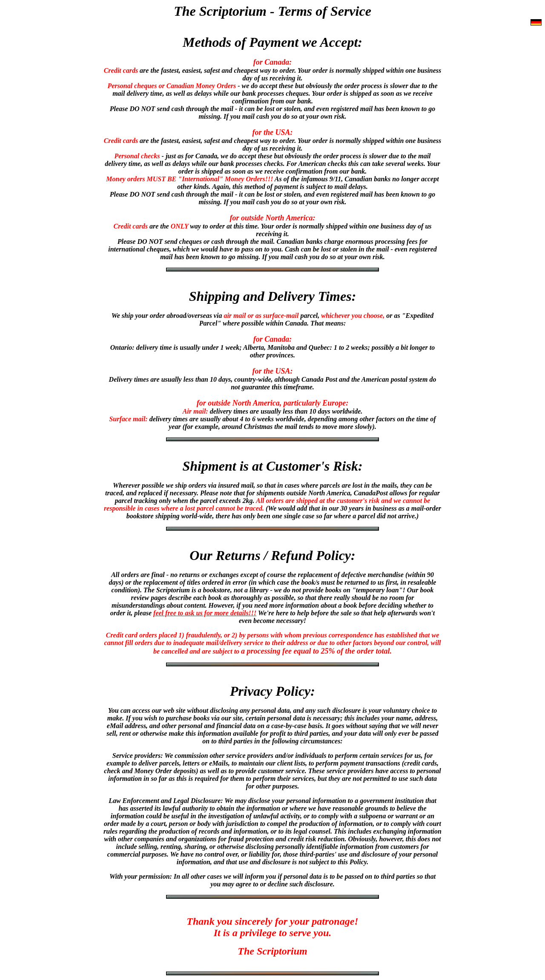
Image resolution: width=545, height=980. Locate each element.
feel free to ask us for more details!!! (205, 613)
